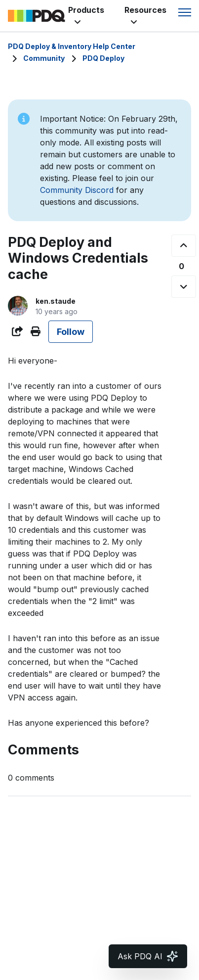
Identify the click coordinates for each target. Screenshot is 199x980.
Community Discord (77, 190)
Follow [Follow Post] (71, 332)
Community (44, 58)
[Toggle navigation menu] (185, 12)
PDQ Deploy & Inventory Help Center (72, 46)
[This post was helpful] (184, 246)
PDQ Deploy (103, 58)
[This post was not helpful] (184, 287)
